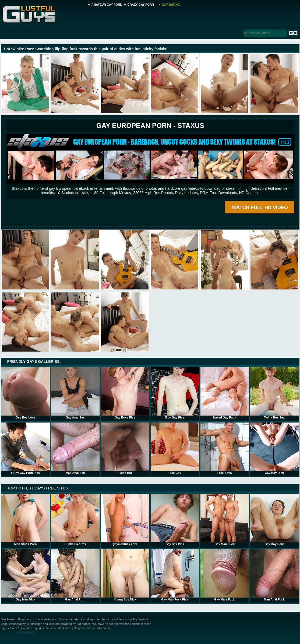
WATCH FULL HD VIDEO (260, 207)
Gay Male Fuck (225, 575)
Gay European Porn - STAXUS (150, 126)
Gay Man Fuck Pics (175, 575)
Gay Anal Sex (75, 393)
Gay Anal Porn (75, 575)
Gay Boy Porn (274, 520)
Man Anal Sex (75, 448)
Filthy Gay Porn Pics (26, 448)
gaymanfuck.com (125, 520)
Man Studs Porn (26, 520)
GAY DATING (171, 5)
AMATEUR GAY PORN (107, 5)
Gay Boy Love (26, 393)
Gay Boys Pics (125, 393)
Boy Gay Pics (175, 393)
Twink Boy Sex (274, 393)
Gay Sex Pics (175, 520)
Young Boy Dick (125, 575)
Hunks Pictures (75, 520)
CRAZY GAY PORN (141, 5)
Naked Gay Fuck (225, 393)
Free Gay (175, 448)
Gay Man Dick (26, 575)
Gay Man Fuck (225, 520)
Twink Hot (125, 448)
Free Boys (225, 448)
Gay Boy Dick (274, 448)
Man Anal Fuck (274, 575)
